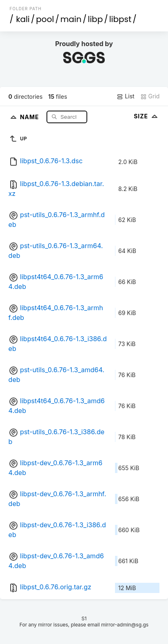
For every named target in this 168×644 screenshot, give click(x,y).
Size (147, 116)
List (125, 96)
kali (23, 19)
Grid (150, 96)
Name (30, 117)
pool (45, 19)
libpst (120, 19)
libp (95, 19)
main (71, 19)
